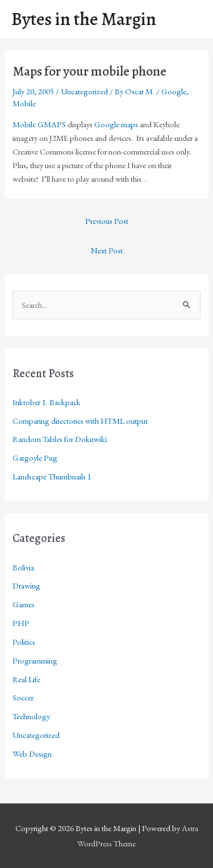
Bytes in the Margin (84, 19)
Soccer (23, 697)
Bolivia (23, 567)
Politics (24, 642)
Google (174, 91)
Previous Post (107, 221)
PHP (21, 623)
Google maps (116, 124)
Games (24, 604)
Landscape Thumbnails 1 (52, 476)
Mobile (24, 103)
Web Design (32, 754)
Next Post (107, 250)
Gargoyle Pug (35, 458)
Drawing (26, 585)
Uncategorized (84, 91)
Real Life (26, 679)
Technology (31, 716)
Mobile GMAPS (39, 124)
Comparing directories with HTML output (80, 421)
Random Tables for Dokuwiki (60, 439)
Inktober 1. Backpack (47, 402)
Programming (35, 660)
